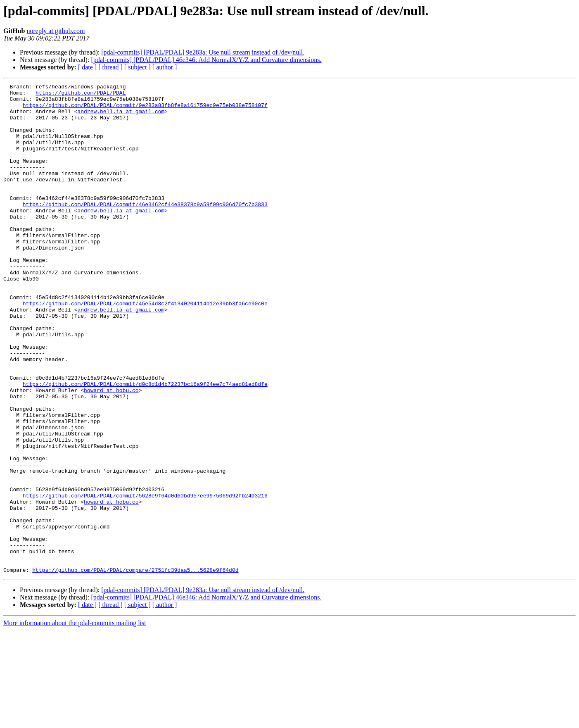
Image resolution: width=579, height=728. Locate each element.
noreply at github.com (56, 31)
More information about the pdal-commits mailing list (75, 721)
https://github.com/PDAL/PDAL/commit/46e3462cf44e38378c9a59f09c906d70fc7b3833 (145, 229)
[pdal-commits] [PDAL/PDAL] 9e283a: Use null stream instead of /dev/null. (203, 52)
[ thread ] (110, 67)
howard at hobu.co (111, 452)
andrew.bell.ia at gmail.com (121, 117)
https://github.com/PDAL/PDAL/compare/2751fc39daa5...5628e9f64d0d (135, 668)
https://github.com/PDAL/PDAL (81, 95)
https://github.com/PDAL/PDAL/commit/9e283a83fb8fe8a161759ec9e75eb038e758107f (145, 110)
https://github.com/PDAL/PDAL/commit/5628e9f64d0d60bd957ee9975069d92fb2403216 (145, 578)
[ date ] (87, 67)
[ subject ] (138, 67)
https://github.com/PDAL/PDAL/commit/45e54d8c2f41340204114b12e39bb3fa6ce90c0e (145, 348)
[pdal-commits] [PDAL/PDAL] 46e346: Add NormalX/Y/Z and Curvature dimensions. (206, 60)
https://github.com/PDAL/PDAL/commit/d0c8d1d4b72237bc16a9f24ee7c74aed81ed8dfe (145, 445)
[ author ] (165, 67)
